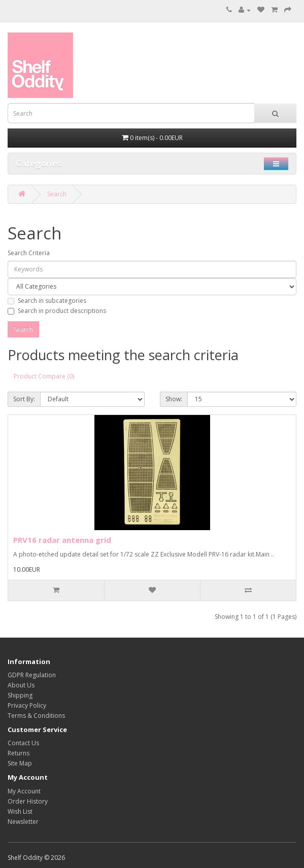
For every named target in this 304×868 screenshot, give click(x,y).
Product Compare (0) (44, 376)
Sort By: (24, 399)
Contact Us (23, 743)
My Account (24, 791)
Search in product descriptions (57, 311)
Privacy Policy (27, 705)
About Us (21, 685)
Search (57, 194)
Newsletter (23, 822)
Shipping (20, 695)
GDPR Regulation (32, 675)
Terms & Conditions (36, 716)
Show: (174, 399)
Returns (19, 753)
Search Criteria (29, 253)
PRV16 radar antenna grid (62, 540)
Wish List (20, 811)
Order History (28, 801)
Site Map (20, 763)
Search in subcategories (47, 301)
